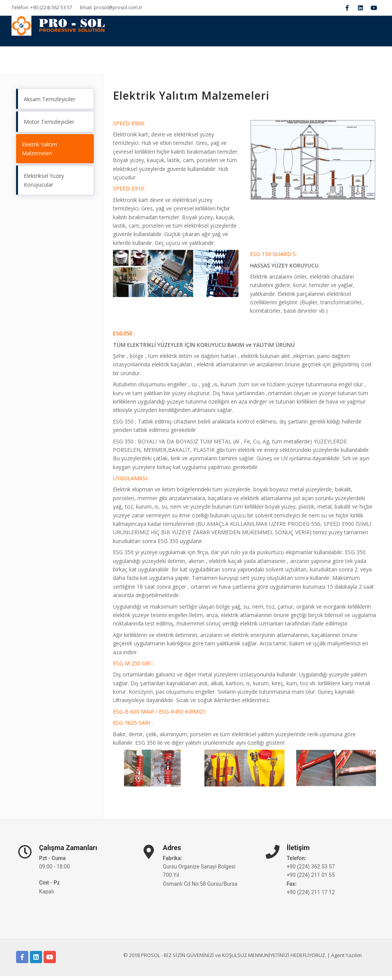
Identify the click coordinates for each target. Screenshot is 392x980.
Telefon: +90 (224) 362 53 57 (42, 7)
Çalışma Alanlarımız (230, 62)
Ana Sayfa (62, 62)
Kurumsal (108, 62)
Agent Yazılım (346, 959)
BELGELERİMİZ (160, 62)
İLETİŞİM (362, 62)
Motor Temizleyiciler (49, 126)
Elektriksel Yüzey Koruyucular (44, 185)
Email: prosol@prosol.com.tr (111, 7)
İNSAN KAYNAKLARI (307, 62)
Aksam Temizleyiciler (50, 103)
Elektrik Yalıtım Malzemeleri (40, 153)
